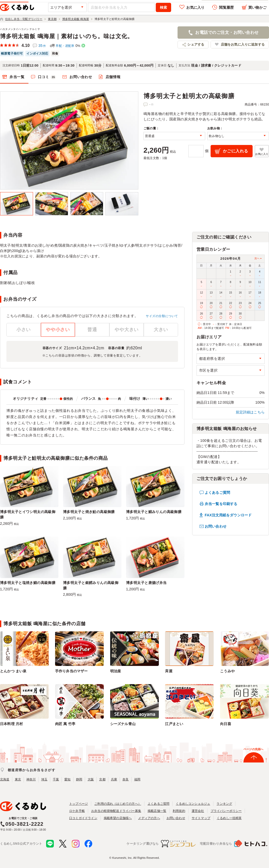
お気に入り (195, 7)
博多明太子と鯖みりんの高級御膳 (154, 512)
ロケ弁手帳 (77, 811)
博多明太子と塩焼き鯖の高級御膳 (28, 583)
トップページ (79, 804)
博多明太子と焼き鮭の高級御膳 (89, 512)
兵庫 (114, 779)
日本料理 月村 (11, 724)
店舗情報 (113, 77)
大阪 (91, 779)
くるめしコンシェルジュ (193, 804)
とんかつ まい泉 (13, 671)
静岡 (79, 779)
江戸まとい (174, 724)
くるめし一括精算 (229, 818)
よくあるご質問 (217, 493)
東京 (18, 779)
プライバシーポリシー (226, 811)
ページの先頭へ (253, 749)
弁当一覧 (17, 77)
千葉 (56, 779)
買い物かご (257, 7)
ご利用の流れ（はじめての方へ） (118, 804)
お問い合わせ (81, 77)
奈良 (126, 779)
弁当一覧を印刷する (221, 504)
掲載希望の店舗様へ (118, 818)
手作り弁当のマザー (71, 671)
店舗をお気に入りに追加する (243, 44)
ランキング (224, 804)
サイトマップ (201, 818)
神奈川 (31, 779)
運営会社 (198, 811)
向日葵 (226, 724)
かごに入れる (236, 151)
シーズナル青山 (123, 724)
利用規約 (179, 811)
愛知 (67, 779)
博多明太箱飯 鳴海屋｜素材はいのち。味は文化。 (67, 36)
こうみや (227, 671)
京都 (102, 779)
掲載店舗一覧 (157, 811)
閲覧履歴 (226, 7)
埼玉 (44, 779)
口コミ (47, 77)
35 (42, 46)
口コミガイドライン (83, 818)
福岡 (137, 779)
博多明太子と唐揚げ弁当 (146, 583)
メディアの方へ (149, 818)
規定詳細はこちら (250, 412)
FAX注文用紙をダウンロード (228, 515)
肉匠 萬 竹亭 (65, 724)
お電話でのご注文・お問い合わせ (227, 32)
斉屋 (169, 671)
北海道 (5, 779)
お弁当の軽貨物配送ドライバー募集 (116, 811)
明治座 (116, 671)
